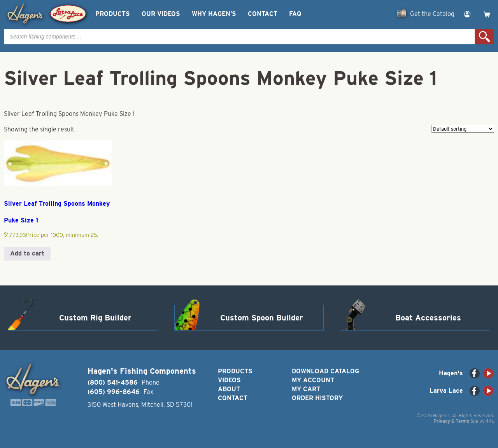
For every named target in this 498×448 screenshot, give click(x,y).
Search (484, 37)
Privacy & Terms (451, 421)
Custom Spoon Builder (262, 318)
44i (489, 421)
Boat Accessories (428, 318)
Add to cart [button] (27, 253)
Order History (317, 398)
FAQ (295, 14)
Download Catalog (325, 371)
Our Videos (161, 14)
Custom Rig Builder (95, 318)
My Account (313, 380)
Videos (229, 380)
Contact (263, 14)
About (229, 389)
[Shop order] (463, 129)
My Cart (306, 389)
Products (113, 14)
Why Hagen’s (214, 14)
